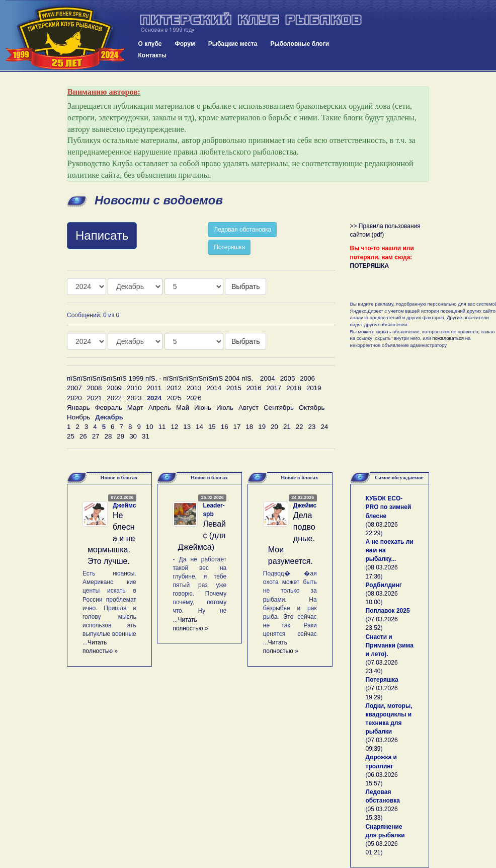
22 (300, 427)
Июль (225, 408)
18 (249, 427)
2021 (95, 398)
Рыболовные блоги (300, 44)
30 (133, 436)
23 (312, 427)
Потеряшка (229, 247)
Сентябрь (279, 408)
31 (146, 436)
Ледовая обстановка (242, 230)
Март (135, 408)
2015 (234, 388)
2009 (114, 388)
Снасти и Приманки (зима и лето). (390, 645)
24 (324, 427)
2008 (95, 388)
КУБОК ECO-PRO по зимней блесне (389, 507)
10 (150, 427)
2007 (74, 388)
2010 (134, 388)
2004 (268, 378)
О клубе (150, 44)
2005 (288, 378)
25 (71, 436)
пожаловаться (448, 338)
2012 (174, 388)
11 (162, 427)
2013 (194, 388)
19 (262, 427)
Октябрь (312, 408)
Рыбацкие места (233, 44)
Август (249, 408)
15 (212, 427)
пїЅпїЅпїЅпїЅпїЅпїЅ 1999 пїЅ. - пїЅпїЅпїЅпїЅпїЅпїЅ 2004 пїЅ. (160, 378)
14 (199, 427)
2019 (314, 388)
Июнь (203, 408)
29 (120, 436)
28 (108, 436)
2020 (74, 398)
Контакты (153, 55)
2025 (174, 398)
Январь (78, 408)
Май (183, 408)
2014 (214, 388)
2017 (274, 388)
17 (237, 427)
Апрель (160, 408)
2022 (114, 398)
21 (287, 427)
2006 (307, 378)
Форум (185, 44)
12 (174, 427)
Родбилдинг (384, 585)
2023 (134, 398)
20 (274, 427)
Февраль (109, 408)
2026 (194, 398)
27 (96, 436)
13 (187, 427)
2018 (294, 388)
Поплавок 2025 (388, 611)
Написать (102, 235)
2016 (254, 388)
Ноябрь (78, 417)
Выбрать (245, 286)
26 (83, 436)
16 (225, 427)
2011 (154, 388)
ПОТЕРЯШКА (370, 266)
